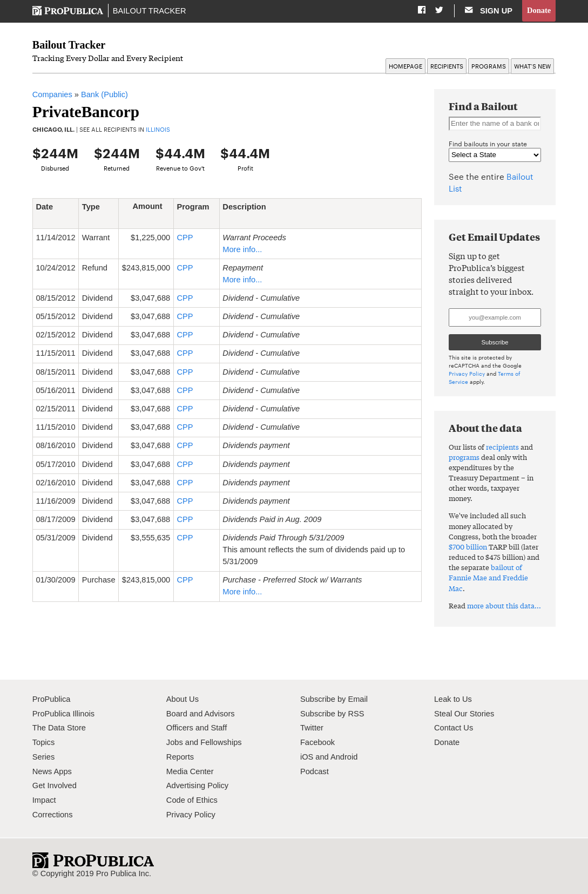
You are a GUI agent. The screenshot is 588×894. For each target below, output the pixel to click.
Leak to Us (453, 699)
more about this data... (504, 605)
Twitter (312, 728)
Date (48, 207)
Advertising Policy (197, 786)
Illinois (158, 130)
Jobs (175, 742)
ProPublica (52, 699)
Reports (180, 757)
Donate (539, 10)
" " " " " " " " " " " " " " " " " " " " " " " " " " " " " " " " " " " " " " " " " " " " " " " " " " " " (495, 155)
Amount (151, 207)
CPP (185, 238)
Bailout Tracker (150, 11)
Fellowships (221, 742)
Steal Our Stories (464, 714)
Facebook (317, 742)
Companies (52, 95)
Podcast (315, 771)
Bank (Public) (104, 95)
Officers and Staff (197, 728)
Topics (43, 742)
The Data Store (59, 728)
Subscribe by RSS (332, 714)
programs (464, 457)
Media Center (190, 771)
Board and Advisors (201, 714)
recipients (502, 447)
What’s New (532, 66)
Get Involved (55, 786)
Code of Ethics (192, 800)
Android (344, 757)
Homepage (405, 66)
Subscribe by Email (334, 699)
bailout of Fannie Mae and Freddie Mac (488, 578)
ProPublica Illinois (63, 714)
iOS (307, 757)
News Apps (52, 771)
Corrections (53, 815)
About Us (183, 699)
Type (95, 207)
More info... (242, 249)
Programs (489, 66)
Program (193, 213)
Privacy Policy (467, 374)
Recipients (447, 66)
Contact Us (454, 728)
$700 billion (468, 547)
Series (43, 757)
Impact (44, 800)
